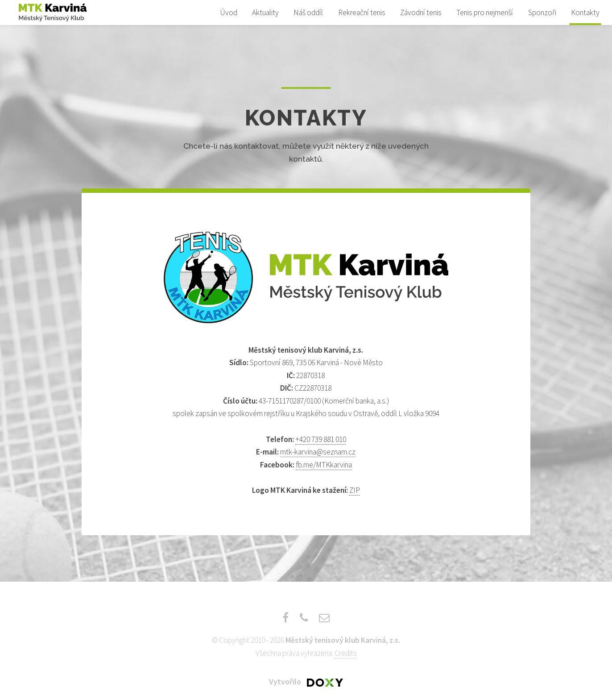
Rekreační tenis (362, 12)
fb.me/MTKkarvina (324, 465)
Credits (346, 653)
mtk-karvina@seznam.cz (318, 452)
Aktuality (265, 12)
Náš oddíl (308, 12)
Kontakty (585, 12)
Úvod (229, 12)
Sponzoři (542, 12)
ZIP (355, 490)
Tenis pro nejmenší (485, 12)
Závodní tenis (421, 12)
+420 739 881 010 (321, 439)
